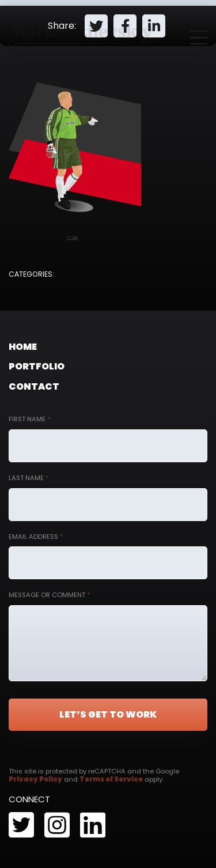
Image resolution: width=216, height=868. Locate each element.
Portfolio (37, 366)
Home (23, 347)
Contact (34, 386)
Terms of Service (111, 779)
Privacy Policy (35, 779)
